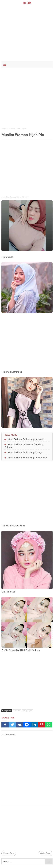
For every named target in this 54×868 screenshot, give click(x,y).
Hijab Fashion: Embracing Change (25, 452)
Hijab (30, 711)
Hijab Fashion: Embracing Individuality (27, 458)
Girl (24, 711)
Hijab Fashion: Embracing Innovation (26, 439)
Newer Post (9, 853)
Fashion (17, 711)
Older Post (45, 853)
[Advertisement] (27, 32)
